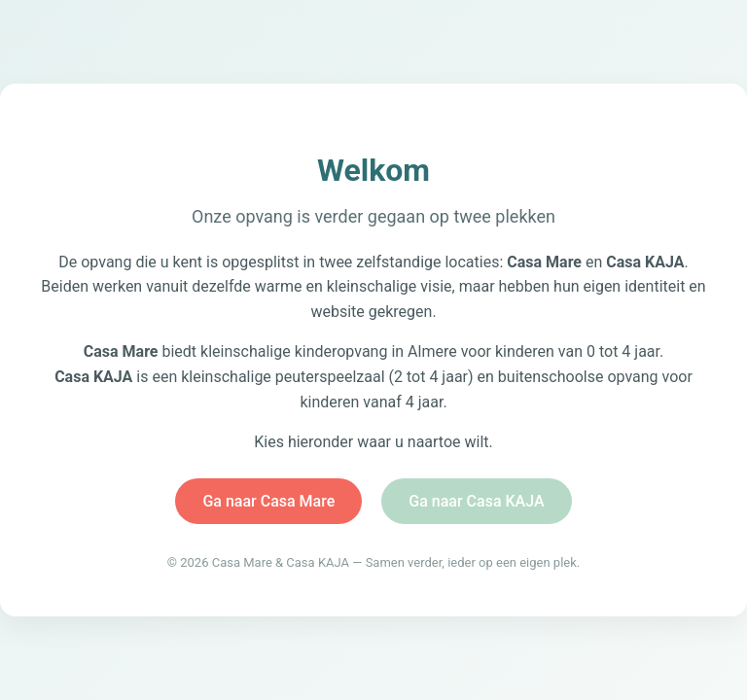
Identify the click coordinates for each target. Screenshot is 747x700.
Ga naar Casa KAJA (476, 501)
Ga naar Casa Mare (268, 501)
